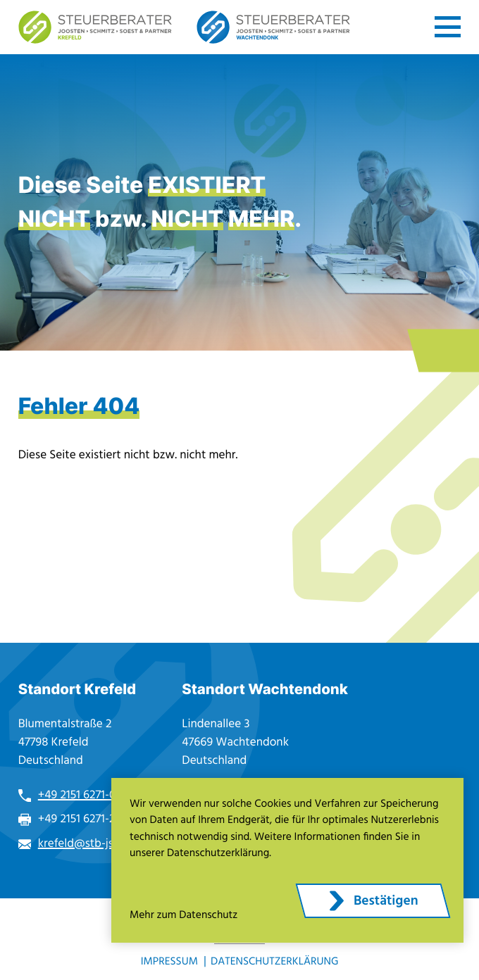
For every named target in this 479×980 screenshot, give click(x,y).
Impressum (169, 962)
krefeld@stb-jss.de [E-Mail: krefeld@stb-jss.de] (86, 844)
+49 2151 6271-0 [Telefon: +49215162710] (77, 795)
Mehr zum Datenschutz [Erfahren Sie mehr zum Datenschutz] (183, 916)
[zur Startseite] (95, 27)
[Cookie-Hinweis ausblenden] (373, 901)
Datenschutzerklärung (274, 962)
